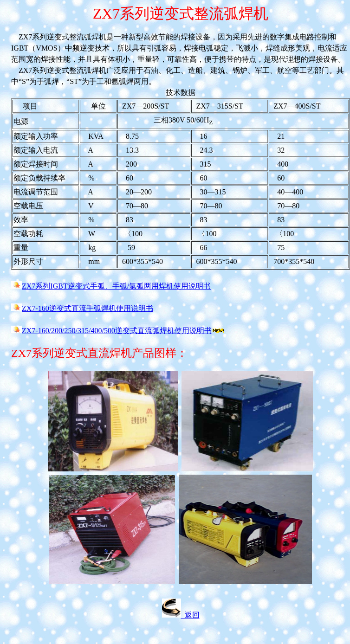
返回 (181, 615)
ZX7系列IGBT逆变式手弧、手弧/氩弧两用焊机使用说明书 (116, 286)
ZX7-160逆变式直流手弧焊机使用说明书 (87, 308)
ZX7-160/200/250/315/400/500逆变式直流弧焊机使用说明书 (117, 331)
